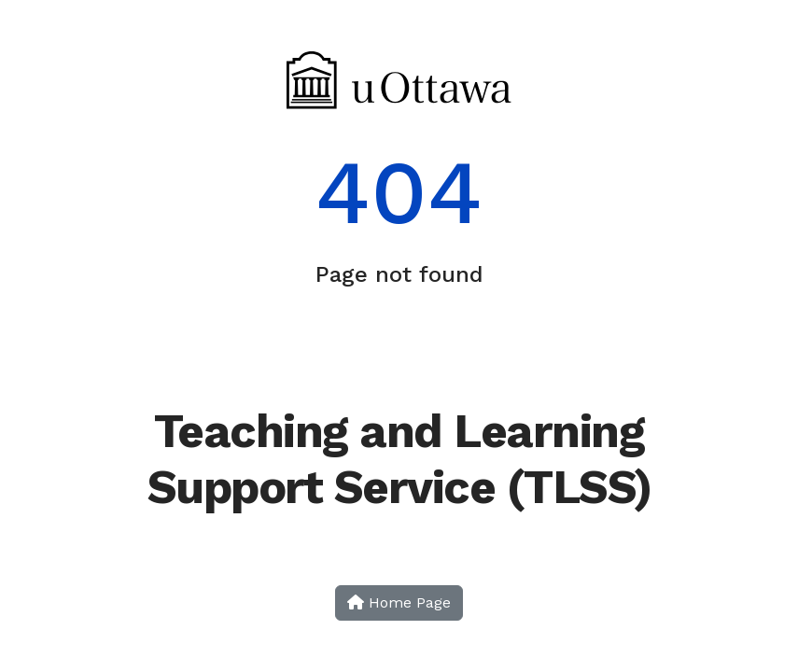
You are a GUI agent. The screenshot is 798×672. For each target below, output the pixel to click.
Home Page (399, 602)
